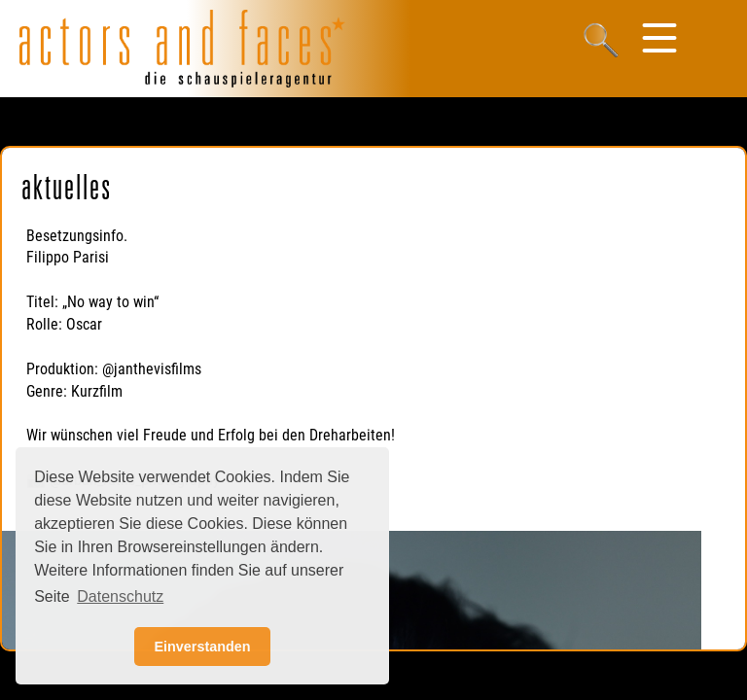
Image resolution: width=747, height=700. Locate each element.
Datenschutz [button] (120, 596)
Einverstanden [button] (202, 647)
